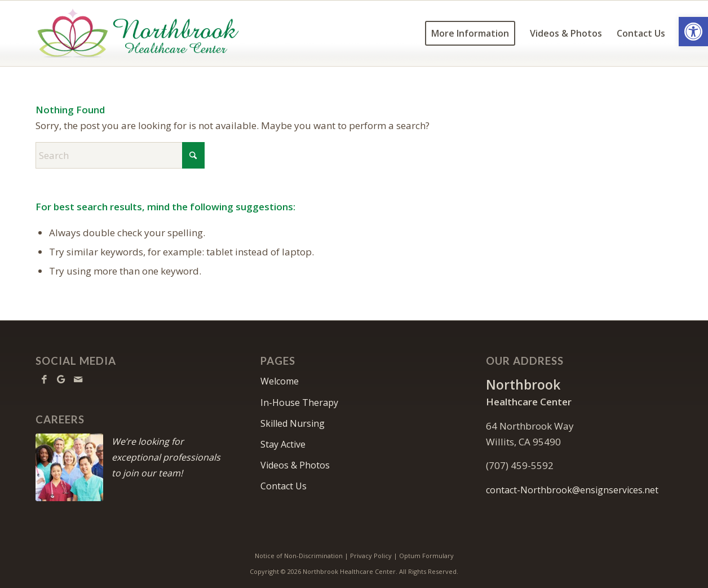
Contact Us (284, 486)
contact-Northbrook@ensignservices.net (572, 490)
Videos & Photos (295, 465)
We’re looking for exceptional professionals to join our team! (166, 457)
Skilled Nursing (293, 423)
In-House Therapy (299, 403)
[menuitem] (470, 33)
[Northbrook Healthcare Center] (138, 33)
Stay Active (283, 444)
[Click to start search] (193, 155)
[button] (693, 32)
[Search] (120, 155)
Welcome (280, 381)
